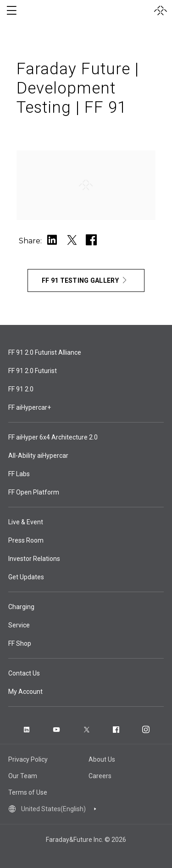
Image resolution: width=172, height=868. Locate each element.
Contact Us (24, 673)
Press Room (26, 540)
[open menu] (11, 11)
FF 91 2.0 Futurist (33, 371)
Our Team (23, 776)
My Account (25, 692)
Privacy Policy (28, 759)
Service (19, 625)
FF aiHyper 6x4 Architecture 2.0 (53, 437)
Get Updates (26, 577)
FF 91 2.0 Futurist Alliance (45, 352)
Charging (21, 607)
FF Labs (19, 474)
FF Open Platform (34, 492)
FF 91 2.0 (21, 389)
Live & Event (26, 522)
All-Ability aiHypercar (38, 456)
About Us (102, 759)
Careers (100, 776)
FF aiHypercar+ (30, 407)
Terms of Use (28, 792)
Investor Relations (34, 559)
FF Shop (20, 643)
